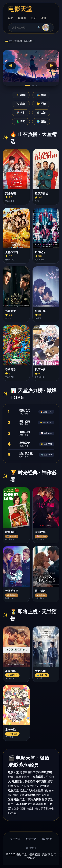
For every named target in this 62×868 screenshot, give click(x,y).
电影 (11, 18)
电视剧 (22, 18)
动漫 (43, 18)
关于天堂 (15, 839)
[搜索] (23, 28)
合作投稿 (31, 848)
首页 (10, 41)
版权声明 (47, 839)
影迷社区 (31, 839)
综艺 (34, 18)
